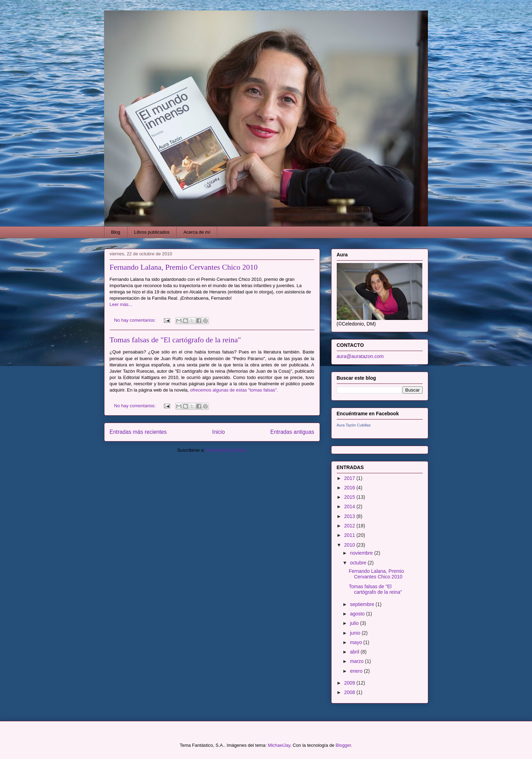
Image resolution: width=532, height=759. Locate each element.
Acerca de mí (197, 232)
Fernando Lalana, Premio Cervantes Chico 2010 (184, 267)
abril (355, 652)
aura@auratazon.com (360, 356)
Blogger (343, 745)
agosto (358, 614)
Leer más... (121, 304)
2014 (350, 506)
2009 (350, 683)
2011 (350, 535)
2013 (350, 516)
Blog (116, 232)
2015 (350, 497)
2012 (350, 526)
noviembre (362, 553)
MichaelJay (279, 745)
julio (355, 623)
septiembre (363, 604)
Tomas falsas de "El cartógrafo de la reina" (175, 340)
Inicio (218, 432)
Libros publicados (152, 232)
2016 (350, 488)
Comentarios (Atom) (226, 450)
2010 (350, 545)
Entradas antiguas (292, 432)
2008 (350, 692)
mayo (357, 642)
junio (356, 633)
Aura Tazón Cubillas (354, 425)
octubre (359, 563)
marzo (358, 661)
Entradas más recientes (138, 432)
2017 (350, 478)
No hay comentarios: (136, 320)
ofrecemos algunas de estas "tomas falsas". (234, 390)
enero (357, 671)
